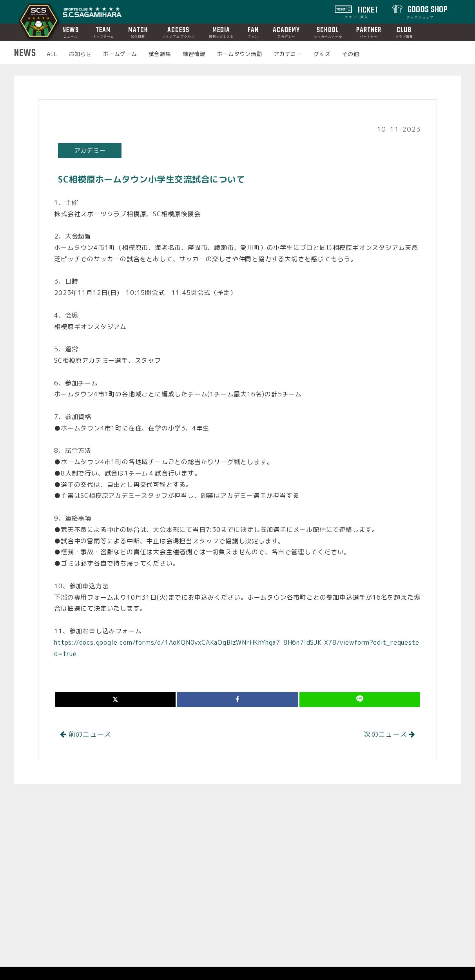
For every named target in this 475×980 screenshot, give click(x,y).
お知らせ (80, 54)
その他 (351, 54)
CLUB (404, 32)
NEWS (71, 32)
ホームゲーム (120, 54)
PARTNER (369, 32)
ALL (52, 54)
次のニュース (389, 734)
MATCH (138, 32)
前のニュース (86, 734)
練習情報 (194, 54)
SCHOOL (328, 32)
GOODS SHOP (427, 11)
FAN (253, 32)
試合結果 (160, 54)
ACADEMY (286, 32)
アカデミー (288, 54)
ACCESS (179, 32)
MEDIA (221, 32)
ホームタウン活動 (240, 54)
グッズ (322, 54)
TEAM (103, 32)
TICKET (362, 11)
